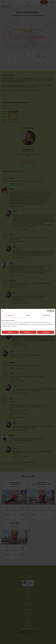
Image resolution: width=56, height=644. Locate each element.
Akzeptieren (46, 332)
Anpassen (28, 332)
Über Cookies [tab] (46, 315)
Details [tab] (28, 315)
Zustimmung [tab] (10, 315)
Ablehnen (10, 332)
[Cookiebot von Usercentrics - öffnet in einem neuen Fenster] (48, 311)
